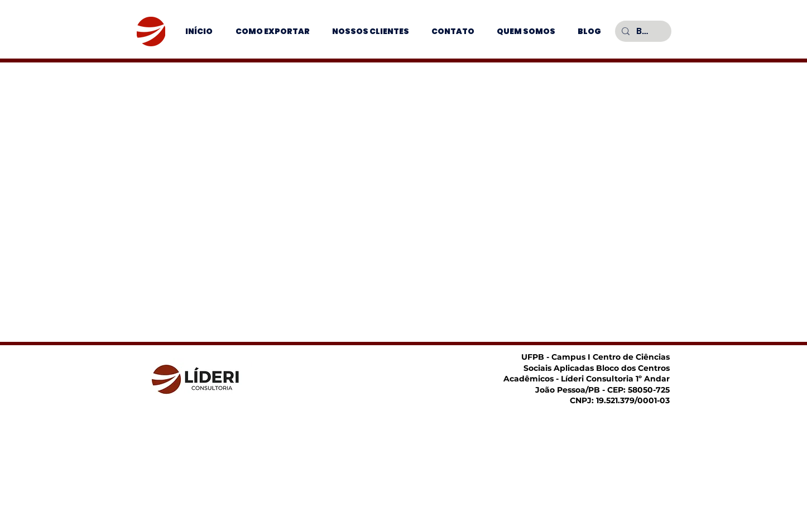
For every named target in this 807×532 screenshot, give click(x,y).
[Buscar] (642, 31)
